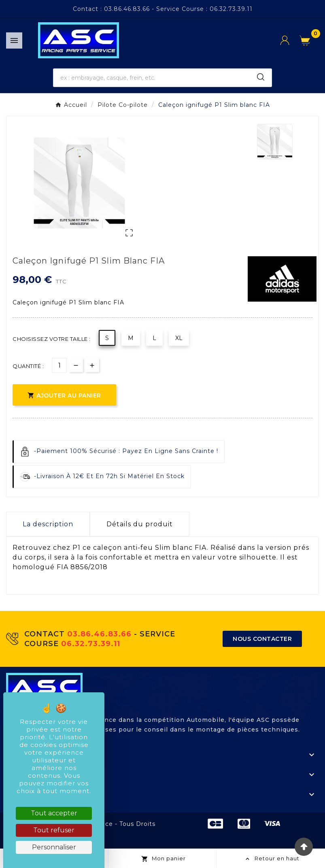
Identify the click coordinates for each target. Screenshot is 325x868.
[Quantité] (59, 365)
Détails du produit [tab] (140, 524)
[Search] (261, 77)
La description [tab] (48, 524)
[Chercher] (152, 78)
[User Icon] (290, 40)
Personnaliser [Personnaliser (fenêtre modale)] (54, 847)
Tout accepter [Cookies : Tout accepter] (54, 813)
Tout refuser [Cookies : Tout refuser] (54, 830)
